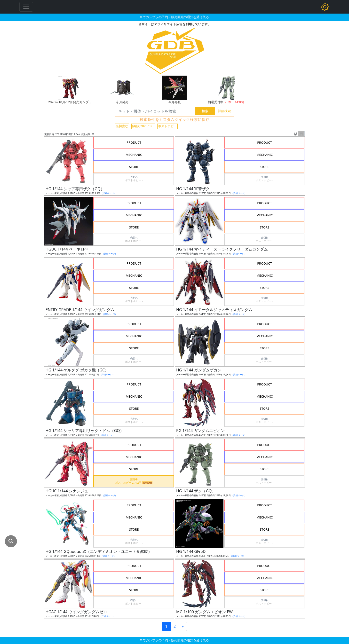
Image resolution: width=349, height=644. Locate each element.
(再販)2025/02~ (143, 126)
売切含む (122, 126)
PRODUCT (134, 142)
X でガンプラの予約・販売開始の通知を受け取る (174, 17)
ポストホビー (167, 126)
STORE (134, 167)
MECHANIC (134, 155)
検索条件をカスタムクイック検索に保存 (174, 119)
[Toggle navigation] (26, 7)
